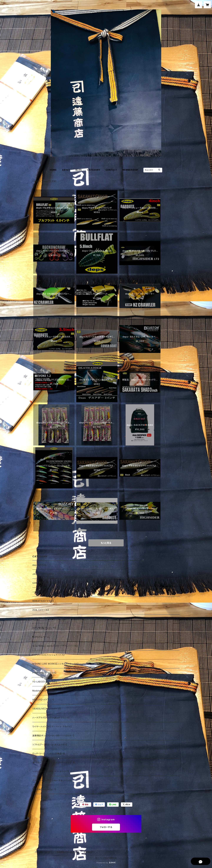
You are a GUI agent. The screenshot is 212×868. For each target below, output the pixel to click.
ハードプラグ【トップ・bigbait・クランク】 (51, 718)
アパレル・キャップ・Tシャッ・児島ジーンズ (52, 780)
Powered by (106, 863)
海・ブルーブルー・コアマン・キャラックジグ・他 (54, 762)
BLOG (79, 170)
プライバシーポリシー (43, 852)
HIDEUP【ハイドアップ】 (43, 700)
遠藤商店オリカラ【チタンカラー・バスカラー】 (53, 736)
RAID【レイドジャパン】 (43, 619)
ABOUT (66, 170)
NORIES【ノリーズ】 (41, 637)
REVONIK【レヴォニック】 (44, 628)
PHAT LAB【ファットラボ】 (44, 673)
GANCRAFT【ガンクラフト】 (45, 583)
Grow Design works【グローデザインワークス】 (55, 646)
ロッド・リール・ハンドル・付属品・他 (49, 753)
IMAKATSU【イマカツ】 (43, 601)
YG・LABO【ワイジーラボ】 (45, 682)
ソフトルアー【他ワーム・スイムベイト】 (50, 744)
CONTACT (111, 170)
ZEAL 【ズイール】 (41, 610)
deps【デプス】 (39, 565)
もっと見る (106, 543)
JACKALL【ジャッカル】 (43, 574)
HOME (53, 170)
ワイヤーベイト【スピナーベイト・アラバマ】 (52, 727)
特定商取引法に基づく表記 (68, 852)
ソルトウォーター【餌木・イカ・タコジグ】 (51, 771)
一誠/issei (37, 592)
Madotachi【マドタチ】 (43, 691)
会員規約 (87, 852)
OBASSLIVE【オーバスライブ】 (47, 709)
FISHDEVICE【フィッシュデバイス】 (49, 655)
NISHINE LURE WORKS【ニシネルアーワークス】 (56, 664)
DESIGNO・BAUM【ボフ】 (44, 789)
